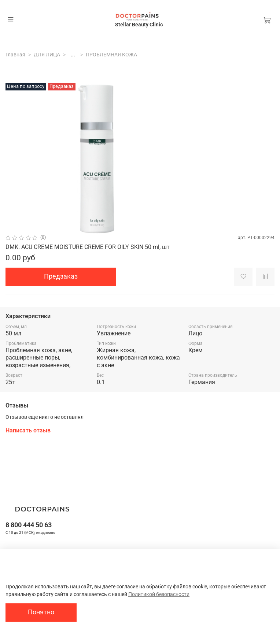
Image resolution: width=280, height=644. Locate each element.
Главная (15, 55)
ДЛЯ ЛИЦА (47, 55)
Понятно (41, 612)
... (73, 55)
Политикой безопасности (159, 594)
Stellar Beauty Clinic (139, 25)
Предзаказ (61, 276)
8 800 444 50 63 (29, 525)
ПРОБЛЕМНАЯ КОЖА (111, 55)
